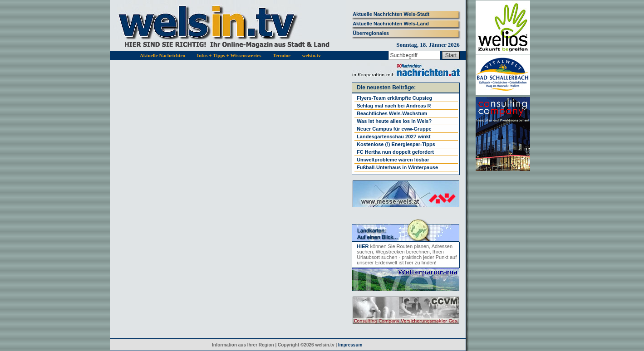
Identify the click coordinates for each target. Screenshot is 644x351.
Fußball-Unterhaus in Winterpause (397, 167)
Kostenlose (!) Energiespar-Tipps (396, 144)
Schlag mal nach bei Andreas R (394, 106)
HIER (363, 246)
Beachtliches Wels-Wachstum (392, 113)
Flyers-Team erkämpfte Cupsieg (394, 98)
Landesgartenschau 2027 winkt (394, 136)
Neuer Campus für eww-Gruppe (394, 129)
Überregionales (371, 33)
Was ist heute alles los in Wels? (394, 121)
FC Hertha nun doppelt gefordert (395, 152)
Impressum (350, 345)
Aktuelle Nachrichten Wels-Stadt (391, 14)
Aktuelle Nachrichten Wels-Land (391, 24)
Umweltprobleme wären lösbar (393, 160)
